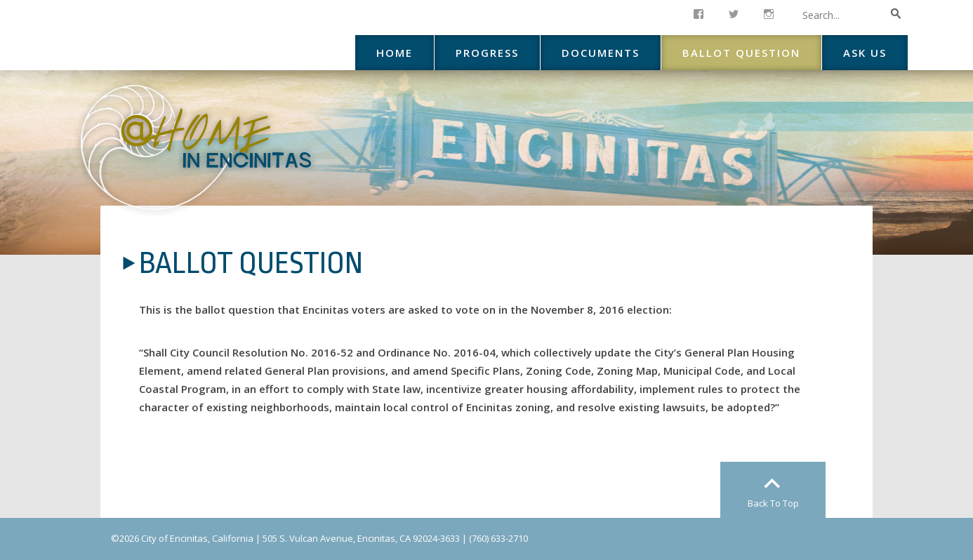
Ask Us (865, 53)
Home (395, 53)
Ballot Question (741, 53)
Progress (487, 53)
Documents (601, 53)
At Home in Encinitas (196, 147)
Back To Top (773, 503)
